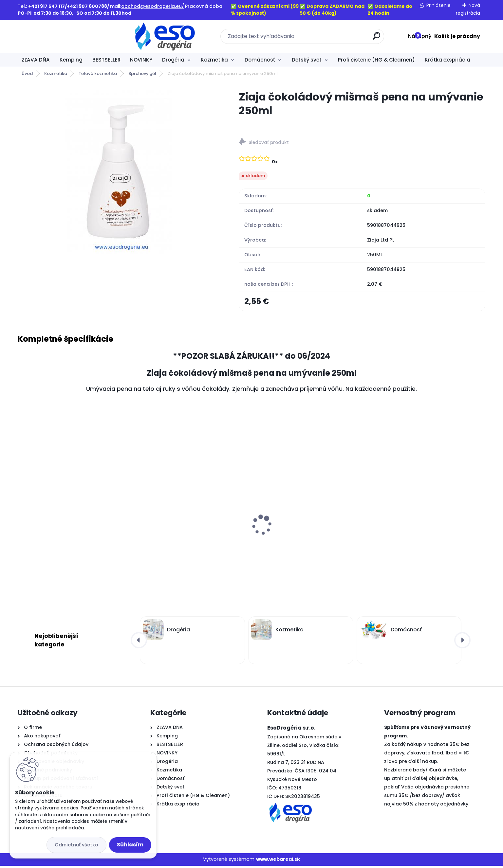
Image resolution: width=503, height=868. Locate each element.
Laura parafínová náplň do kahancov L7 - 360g (310, 540)
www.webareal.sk (278, 862)
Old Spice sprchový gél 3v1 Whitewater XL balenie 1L (189, 540)
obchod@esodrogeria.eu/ (153, 6)
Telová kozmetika (98, 73)
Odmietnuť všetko (76, 845)
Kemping (71, 60)
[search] (323, 38)
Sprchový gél (142, 73)
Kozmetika (214, 60)
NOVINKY (141, 60)
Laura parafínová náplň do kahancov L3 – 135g (428, 540)
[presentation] (22, 517)
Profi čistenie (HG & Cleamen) (376, 60)
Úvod (27, 73)
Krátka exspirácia (447, 60)
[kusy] (41, 593)
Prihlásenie (438, 5)
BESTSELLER (106, 60)
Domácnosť (260, 60)
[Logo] (58, 36)
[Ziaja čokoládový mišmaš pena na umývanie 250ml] (118, 172)
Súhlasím (130, 845)
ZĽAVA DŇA (36, 60)
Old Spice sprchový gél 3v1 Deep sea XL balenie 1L (71, 540)
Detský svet (307, 60)
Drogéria (173, 60)
